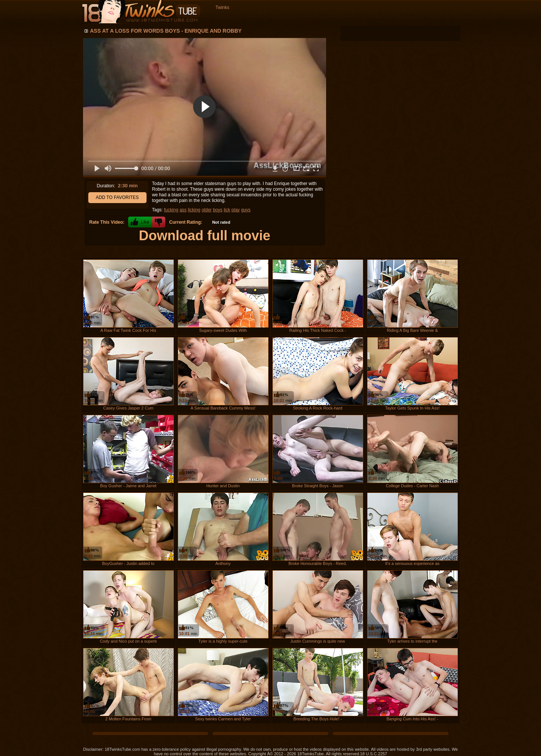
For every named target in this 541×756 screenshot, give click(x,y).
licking (194, 210)
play (236, 210)
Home (217, 19)
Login (419, 19)
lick (227, 210)
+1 (140, 222)
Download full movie (204, 236)
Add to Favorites (117, 197)
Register (446, 19)
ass (183, 210)
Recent (243, 19)
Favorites (342, 19)
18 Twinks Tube (141, 12)
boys (218, 210)
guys (246, 210)
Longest (271, 19)
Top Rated (302, 19)
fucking (171, 210)
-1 (159, 222)
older (207, 210)
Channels (383, 19)
